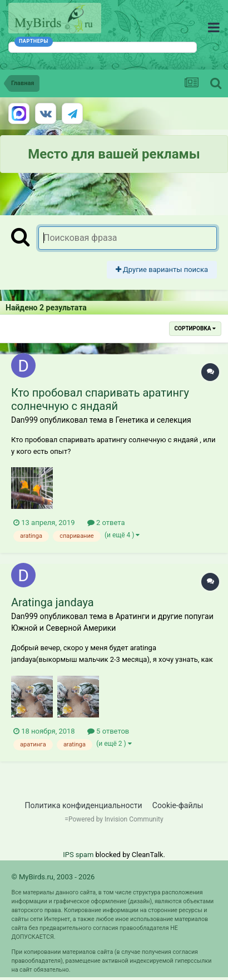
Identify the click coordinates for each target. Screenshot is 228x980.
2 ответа (106, 523)
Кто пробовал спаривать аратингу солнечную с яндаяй (100, 399)
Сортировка (195, 328)
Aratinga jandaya (53, 602)
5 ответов (108, 731)
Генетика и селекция (153, 420)
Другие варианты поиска (162, 269)
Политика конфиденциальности (84, 805)
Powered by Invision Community (116, 819)
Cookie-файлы (178, 805)
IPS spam (78, 855)
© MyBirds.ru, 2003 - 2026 (53, 877)
